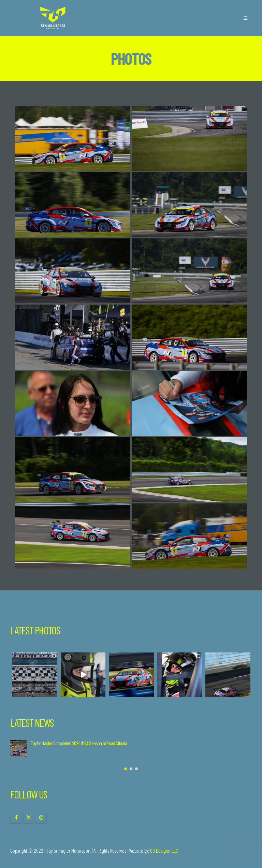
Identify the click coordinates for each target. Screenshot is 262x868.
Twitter (29, 818)
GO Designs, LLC (164, 851)
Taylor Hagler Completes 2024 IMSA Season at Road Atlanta (79, 743)
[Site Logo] (53, 18)
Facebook (16, 818)
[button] (245, 18)
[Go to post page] (19, 749)
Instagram (41, 818)
